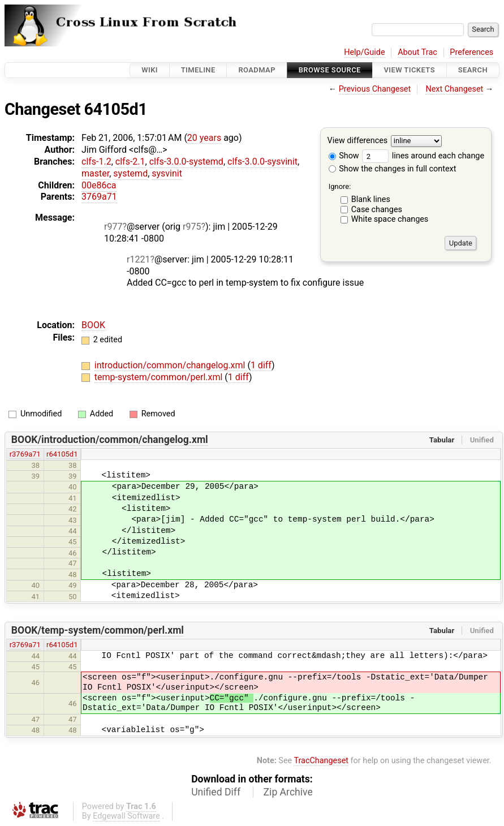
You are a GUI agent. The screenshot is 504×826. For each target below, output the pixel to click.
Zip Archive (288, 792)
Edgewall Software (126, 816)
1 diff (261, 365)
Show (344, 156)
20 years (204, 138)
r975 (192, 227)
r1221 (138, 259)
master (95, 173)
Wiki (150, 70)
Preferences (471, 52)
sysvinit (167, 173)
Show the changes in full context (393, 169)
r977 (113, 227)
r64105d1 (62, 454)
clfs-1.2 (96, 162)
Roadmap (257, 70)
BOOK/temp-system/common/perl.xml (98, 630)
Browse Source (330, 70)
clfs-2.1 (130, 162)
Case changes (377, 210)
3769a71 (99, 197)
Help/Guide (364, 52)
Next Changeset (454, 89)
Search (473, 70)
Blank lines (371, 199)
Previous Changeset (375, 89)
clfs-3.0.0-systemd (186, 162)
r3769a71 (25, 454)
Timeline (198, 70)
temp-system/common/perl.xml (160, 377)
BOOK (93, 325)
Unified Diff (216, 792)
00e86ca (99, 185)
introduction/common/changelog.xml (171, 365)
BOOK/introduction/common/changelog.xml (110, 440)
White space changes (390, 219)
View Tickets (410, 70)
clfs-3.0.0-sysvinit (262, 162)
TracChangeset (321, 761)
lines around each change (423, 156)
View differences (358, 141)
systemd (130, 173)
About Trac (417, 52)
